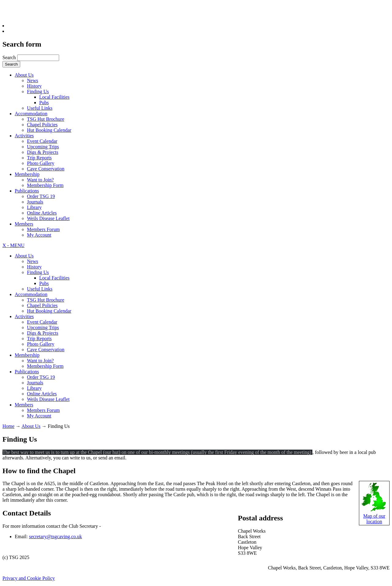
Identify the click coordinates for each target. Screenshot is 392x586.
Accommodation (31, 114)
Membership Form (45, 185)
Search (10, 57)
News (32, 80)
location (374, 521)
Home (8, 426)
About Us (24, 75)
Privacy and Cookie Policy (29, 578)
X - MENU (13, 245)
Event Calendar (42, 141)
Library (34, 207)
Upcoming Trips (43, 147)
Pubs (44, 103)
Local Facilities (54, 97)
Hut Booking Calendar (49, 130)
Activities (24, 136)
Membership (27, 174)
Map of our (374, 516)
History (34, 86)
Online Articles (42, 213)
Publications (27, 191)
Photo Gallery (41, 163)
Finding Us (38, 91)
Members (24, 224)
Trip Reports (39, 158)
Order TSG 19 (41, 196)
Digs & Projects (43, 152)
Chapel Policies (42, 125)
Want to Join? (40, 180)
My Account (39, 235)
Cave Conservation (46, 169)
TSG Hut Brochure (46, 119)
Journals (35, 202)
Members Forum (43, 229)
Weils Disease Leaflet (48, 218)
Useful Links (40, 108)
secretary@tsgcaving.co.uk (56, 537)
